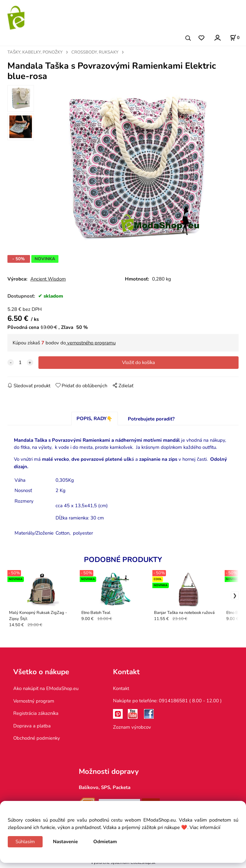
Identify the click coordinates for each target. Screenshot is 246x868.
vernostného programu (91, 345)
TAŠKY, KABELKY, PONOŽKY (35, 52)
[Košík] (235, 38)
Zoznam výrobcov (132, 729)
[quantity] (20, 365)
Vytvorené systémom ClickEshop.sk (123, 865)
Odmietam (105, 842)
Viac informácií (205, 827)
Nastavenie (65, 842)
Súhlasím (25, 842)
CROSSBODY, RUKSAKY (95, 52)
